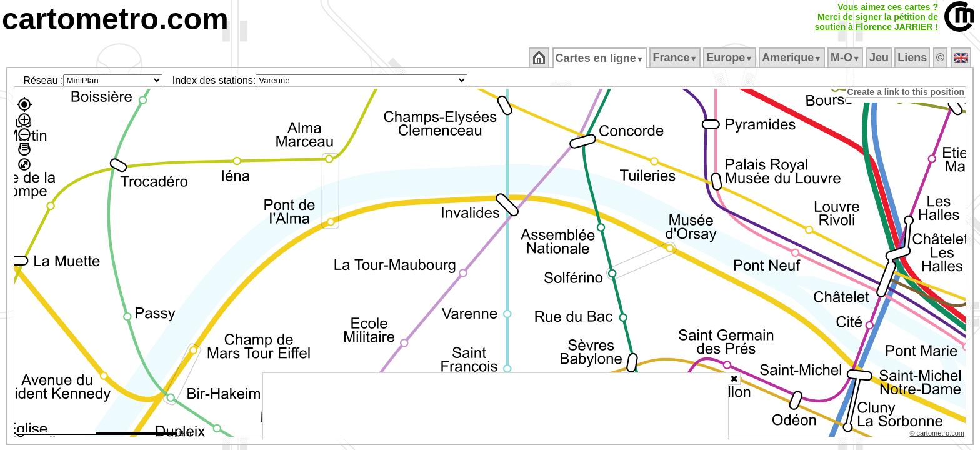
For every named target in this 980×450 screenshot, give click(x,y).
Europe (731, 57)
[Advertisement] (496, 406)
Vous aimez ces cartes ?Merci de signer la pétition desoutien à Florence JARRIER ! (876, 17)
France (676, 57)
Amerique (793, 57)
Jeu (880, 57)
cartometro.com (115, 19)
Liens (913, 57)
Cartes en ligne (600, 58)
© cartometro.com (938, 435)
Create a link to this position (907, 92)
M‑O (847, 57)
